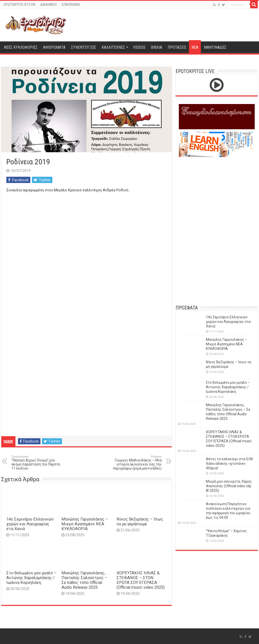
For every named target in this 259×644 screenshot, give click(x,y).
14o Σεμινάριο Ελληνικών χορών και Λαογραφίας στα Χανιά (30, 524)
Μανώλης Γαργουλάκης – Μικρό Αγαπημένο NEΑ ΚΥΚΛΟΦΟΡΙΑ (85, 524)
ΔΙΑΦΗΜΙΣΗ (48, 5)
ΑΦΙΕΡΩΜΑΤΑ (54, 47)
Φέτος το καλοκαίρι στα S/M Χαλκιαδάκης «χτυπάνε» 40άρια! (229, 463)
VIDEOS (139, 47)
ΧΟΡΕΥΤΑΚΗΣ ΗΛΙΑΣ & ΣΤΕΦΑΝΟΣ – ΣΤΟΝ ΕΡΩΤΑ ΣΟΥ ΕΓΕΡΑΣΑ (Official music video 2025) (141, 580)
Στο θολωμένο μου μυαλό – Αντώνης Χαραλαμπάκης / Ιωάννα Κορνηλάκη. (31, 578)
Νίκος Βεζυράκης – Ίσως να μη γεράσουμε (140, 522)
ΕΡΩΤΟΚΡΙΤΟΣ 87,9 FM (19, 5)
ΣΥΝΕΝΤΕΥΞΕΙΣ (84, 47)
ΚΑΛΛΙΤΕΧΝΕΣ (113, 47)
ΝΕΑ (195, 47)
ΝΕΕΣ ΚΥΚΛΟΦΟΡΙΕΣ (21, 47)
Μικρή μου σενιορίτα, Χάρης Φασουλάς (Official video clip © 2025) (229, 486)
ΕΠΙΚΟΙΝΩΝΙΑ (71, 5)
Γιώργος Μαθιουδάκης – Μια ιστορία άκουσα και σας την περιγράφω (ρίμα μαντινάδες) (136, 463)
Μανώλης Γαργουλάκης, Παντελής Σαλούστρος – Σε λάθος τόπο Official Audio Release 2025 (84, 580)
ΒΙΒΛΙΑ (157, 47)
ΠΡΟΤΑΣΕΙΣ (177, 47)
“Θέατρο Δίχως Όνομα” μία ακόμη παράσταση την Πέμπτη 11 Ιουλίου (37, 463)
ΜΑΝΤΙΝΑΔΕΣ (215, 47)
